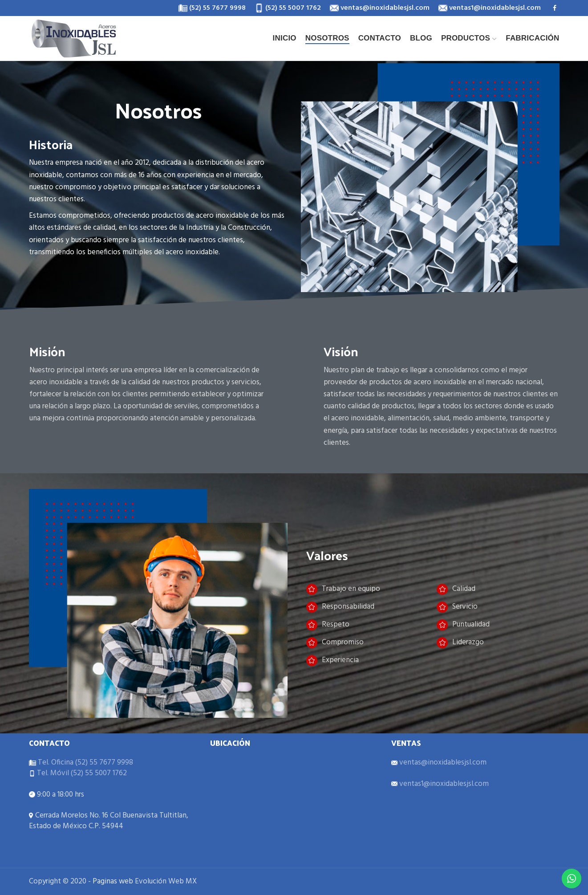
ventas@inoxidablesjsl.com (442, 763)
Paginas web (113, 881)
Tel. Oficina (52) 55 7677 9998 (85, 763)
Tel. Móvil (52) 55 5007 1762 (81, 773)
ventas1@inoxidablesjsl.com (443, 784)
